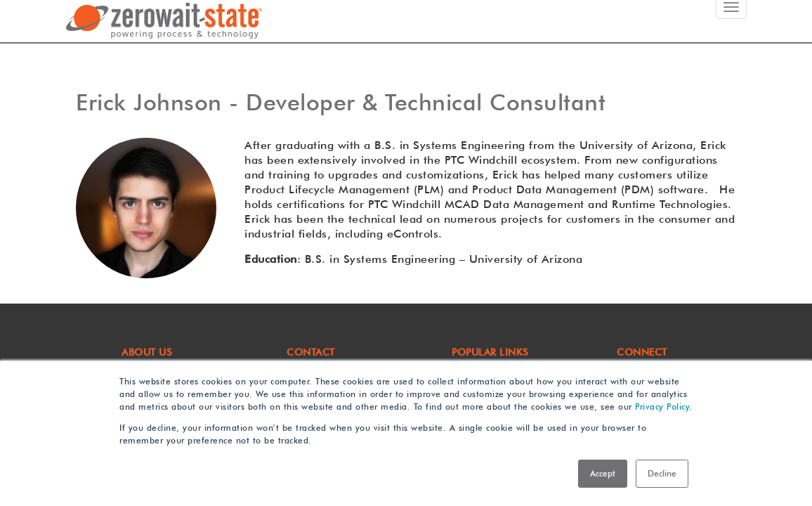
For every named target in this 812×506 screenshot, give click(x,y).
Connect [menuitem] (642, 352)
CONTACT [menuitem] (311, 352)
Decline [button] (662, 473)
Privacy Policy (662, 407)
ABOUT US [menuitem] (147, 352)
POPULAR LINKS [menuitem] (490, 352)
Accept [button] (603, 473)
